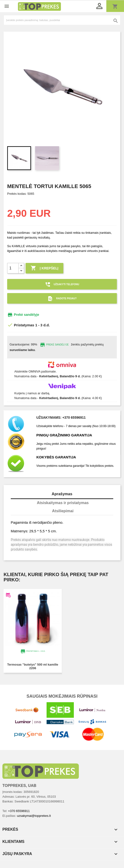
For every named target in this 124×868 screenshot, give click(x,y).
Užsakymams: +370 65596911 (61, 417)
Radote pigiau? (62, 299)
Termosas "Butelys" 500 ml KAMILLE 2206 (33, 666)
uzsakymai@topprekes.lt (34, 816)
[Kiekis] (13, 268)
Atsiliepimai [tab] (63, 511)
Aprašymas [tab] (62, 494)
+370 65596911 (19, 811)
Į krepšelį (44, 268)
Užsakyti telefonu (62, 284)
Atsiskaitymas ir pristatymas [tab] (63, 503)
